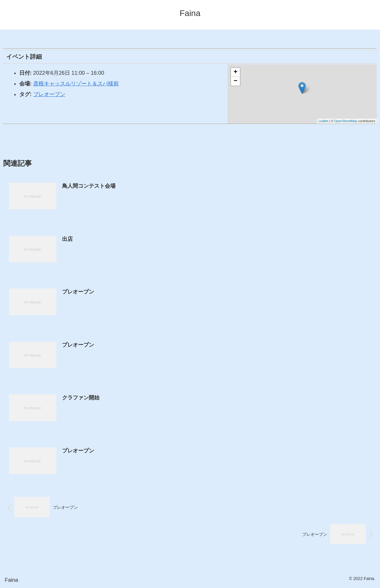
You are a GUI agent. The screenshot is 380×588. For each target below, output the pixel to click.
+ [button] (236, 72)
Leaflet (323, 121)
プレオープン (49, 94)
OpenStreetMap (346, 121)
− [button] (236, 81)
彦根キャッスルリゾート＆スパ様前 (76, 84)
